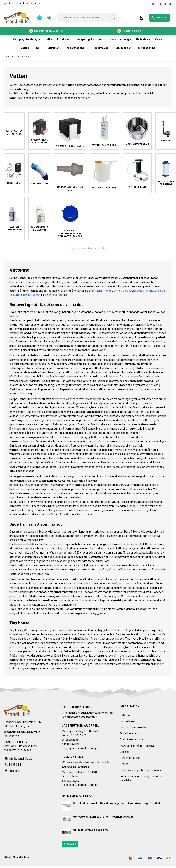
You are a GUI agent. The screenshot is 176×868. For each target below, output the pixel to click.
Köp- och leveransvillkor (134, 727)
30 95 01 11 (39, 4)
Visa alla (70, 844)
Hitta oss (125, 715)
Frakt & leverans (129, 733)
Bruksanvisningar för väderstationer (141, 770)
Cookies (125, 752)
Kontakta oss (128, 721)
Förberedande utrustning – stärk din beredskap (141, 778)
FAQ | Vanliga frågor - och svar (138, 746)
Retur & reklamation (132, 740)
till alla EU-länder (46, 31)
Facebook (12, 771)
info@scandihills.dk (16, 4)
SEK (154, 4)
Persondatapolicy (130, 758)
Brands (124, 764)
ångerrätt (130, 31)
